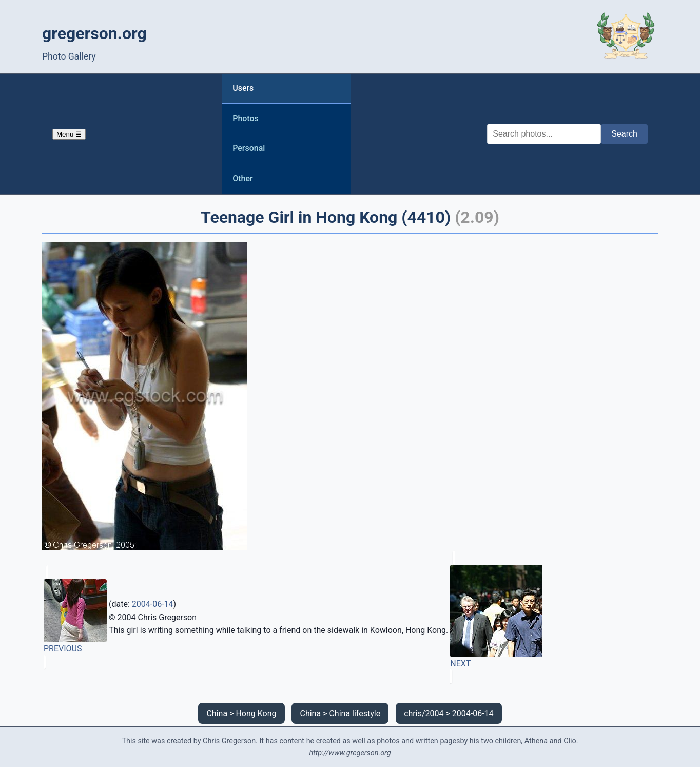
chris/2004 (424, 713)
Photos (246, 118)
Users (243, 88)
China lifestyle (355, 713)
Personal (249, 148)
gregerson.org (94, 33)
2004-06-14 (153, 604)
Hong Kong (256, 713)
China (217, 713)
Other (242, 178)
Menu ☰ (69, 134)
